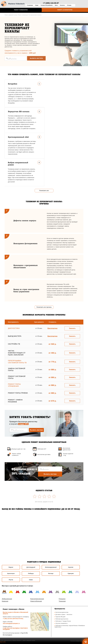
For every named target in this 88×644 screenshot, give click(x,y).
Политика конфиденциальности (78, 641)
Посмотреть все (44, 191)
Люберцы (31, 573)
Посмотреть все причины (44, 307)
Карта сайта (3, 642)
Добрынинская (7, 599)
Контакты (62, 5)
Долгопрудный (31, 567)
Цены (56, 5)
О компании (30, 5)
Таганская (62, 601)
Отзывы (69, 5)
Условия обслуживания (47, 5)
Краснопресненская (37, 599)
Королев (71, 567)
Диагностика (14, 328)
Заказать (72, 328)
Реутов (11, 580)
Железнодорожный (51, 567)
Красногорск (11, 573)
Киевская (5, 601)
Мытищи (51, 573)
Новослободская (36, 601)
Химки (31, 580)
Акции (37, 5)
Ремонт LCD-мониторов (65, 10)
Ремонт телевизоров (21, 10)
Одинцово (71, 573)
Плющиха (62, 599)
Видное (11, 567)
